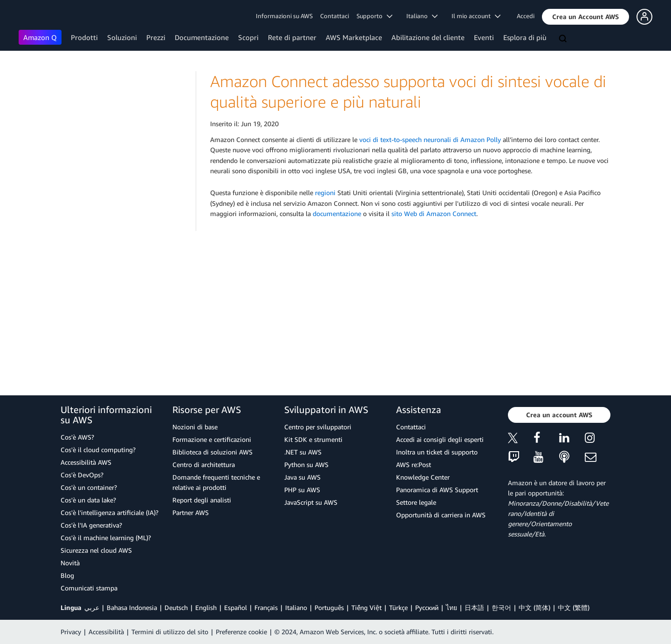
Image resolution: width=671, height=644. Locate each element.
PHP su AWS (302, 490)
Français (266, 607)
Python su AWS (306, 464)
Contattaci (335, 16)
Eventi (484, 37)
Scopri (248, 37)
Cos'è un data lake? (88, 500)
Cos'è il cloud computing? (98, 450)
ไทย (452, 607)
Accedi (526, 16)
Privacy (71, 632)
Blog (67, 575)
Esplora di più (525, 37)
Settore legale (416, 502)
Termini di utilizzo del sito (170, 632)
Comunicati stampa (89, 588)
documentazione (337, 214)
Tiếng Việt (366, 607)
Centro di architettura (204, 464)
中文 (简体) (534, 607)
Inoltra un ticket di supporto (437, 452)
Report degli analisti (202, 500)
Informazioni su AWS (284, 16)
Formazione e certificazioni (212, 439)
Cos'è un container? (89, 487)
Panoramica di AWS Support (437, 490)
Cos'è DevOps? (82, 475)
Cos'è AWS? (77, 437)
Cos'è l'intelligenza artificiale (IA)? (110, 512)
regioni (325, 193)
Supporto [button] (374, 16)
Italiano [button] (422, 16)
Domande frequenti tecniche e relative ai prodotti (216, 482)
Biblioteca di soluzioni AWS (212, 452)
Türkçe (398, 607)
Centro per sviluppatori (318, 427)
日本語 (474, 607)
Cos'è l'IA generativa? (91, 525)
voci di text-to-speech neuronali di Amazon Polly (430, 139)
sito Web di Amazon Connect (434, 214)
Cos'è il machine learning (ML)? (106, 538)
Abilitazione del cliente (428, 37)
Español (236, 607)
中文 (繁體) (574, 607)
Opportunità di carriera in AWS (441, 515)
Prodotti (84, 37)
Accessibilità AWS (86, 462)
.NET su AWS (303, 452)
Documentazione (202, 37)
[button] (585, 17)
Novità (70, 563)
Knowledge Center (423, 477)
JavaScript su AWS (311, 502)
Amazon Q (40, 37)
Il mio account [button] (476, 16)
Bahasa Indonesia (132, 607)
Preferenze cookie (241, 632)
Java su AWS (302, 477)
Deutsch (176, 607)
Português (329, 607)
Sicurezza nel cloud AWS (96, 550)
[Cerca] (564, 39)
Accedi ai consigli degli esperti (440, 439)
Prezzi (156, 37)
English (206, 607)
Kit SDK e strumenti (313, 439)
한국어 (501, 607)
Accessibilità (106, 632)
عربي (92, 607)
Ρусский (427, 607)
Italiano (296, 607)
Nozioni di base (195, 427)
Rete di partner (292, 37)
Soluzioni (122, 37)
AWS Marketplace (354, 37)
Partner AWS (191, 512)
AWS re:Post (414, 464)
